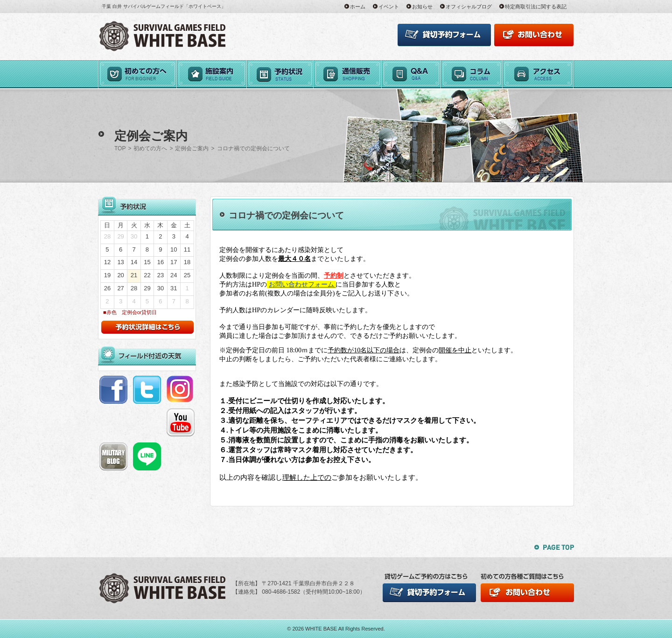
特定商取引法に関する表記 (536, 7)
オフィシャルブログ (469, 7)
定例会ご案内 (192, 148)
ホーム (358, 7)
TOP (120, 148)
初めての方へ (150, 148)
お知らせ (422, 7)
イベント (389, 7)
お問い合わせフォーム (302, 284)
